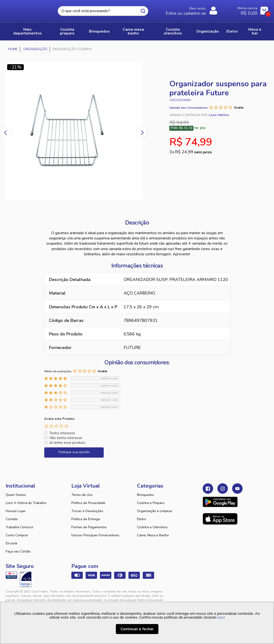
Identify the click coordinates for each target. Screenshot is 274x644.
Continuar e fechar (137, 629)
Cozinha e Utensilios (152, 527)
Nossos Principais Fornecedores (95, 535)
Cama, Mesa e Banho (153, 535)
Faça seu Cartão (18, 551)
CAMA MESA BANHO (133, 31)
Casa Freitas (25, 10)
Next (142, 133)
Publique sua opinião (74, 452)
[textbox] (103, 11)
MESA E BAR (255, 31)
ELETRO (232, 31)
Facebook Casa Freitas (208, 489)
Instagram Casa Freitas (223, 489)
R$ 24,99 (193, 152)
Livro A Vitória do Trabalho (26, 503)
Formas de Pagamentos (89, 527)
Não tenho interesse (66, 438)
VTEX (229, 595)
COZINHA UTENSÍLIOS (173, 31)
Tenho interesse (62, 433)
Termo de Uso (82, 495)
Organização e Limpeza (154, 511)
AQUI (221, 618)
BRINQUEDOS (99, 31)
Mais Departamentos (28, 31)
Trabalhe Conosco (20, 527)
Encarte (12, 543)
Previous (6, 133)
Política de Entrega (86, 519)
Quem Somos (16, 495)
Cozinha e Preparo (151, 503)
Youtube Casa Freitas (237, 489)
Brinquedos (146, 495)
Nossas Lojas (16, 511)
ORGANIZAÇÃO (208, 31)
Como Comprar (17, 535)
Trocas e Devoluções (87, 511)
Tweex (209, 595)
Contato (12, 519)
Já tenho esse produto (67, 443)
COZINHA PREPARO (67, 31)
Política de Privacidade (88, 503)
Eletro (142, 519)
